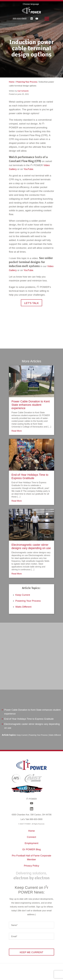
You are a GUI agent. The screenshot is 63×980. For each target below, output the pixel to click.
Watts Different (23, 607)
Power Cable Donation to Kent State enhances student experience (31, 405)
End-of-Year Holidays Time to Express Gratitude (30, 476)
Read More (17, 431)
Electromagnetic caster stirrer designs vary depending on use (31, 546)
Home (12, 82)
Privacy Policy (31, 866)
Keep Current (23, 595)
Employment (31, 843)
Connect (32, 837)
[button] (32, 303)
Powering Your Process (27, 82)
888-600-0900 (20, 19)
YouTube (28, 169)
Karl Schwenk (23, 91)
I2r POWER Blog (32, 849)
